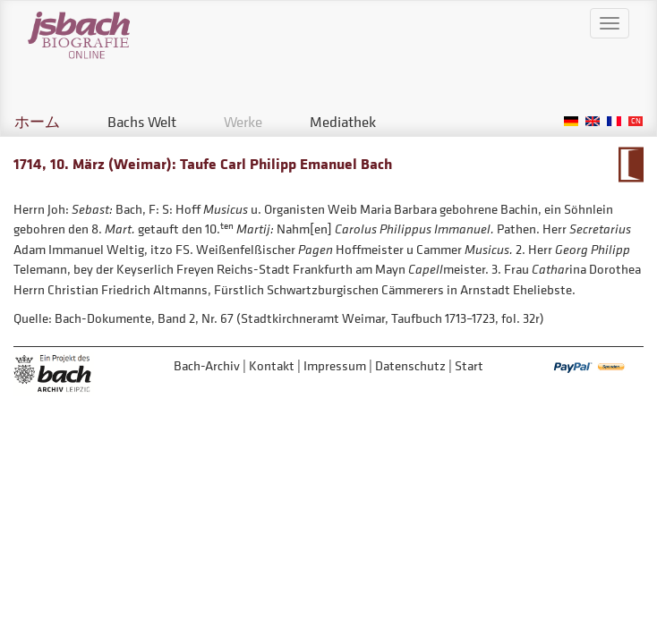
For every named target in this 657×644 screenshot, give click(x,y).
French (614, 121)
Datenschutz (410, 365)
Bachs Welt (142, 122)
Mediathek (343, 122)
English (593, 121)
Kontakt (272, 365)
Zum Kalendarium (631, 165)
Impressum (335, 365)
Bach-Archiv (207, 365)
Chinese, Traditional (636, 121)
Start (469, 365)
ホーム (37, 122)
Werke (243, 122)
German (571, 121)
